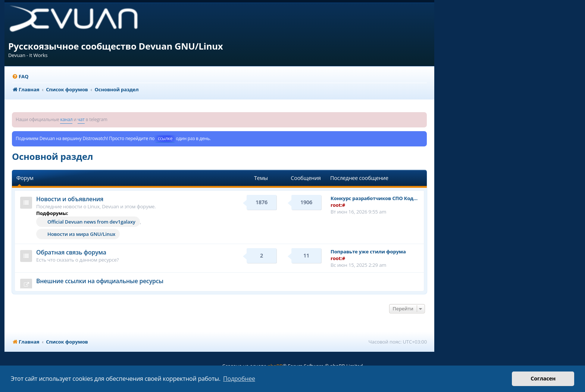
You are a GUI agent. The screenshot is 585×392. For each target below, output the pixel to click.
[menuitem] (20, 77)
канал (66, 119)
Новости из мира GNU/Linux (81, 234)
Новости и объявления (70, 199)
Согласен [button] (543, 378)
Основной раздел (52, 156)
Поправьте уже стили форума (368, 252)
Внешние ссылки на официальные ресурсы (100, 281)
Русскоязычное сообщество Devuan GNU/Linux (116, 46)
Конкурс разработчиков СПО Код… (374, 198)
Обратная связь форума (71, 252)
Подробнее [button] (239, 379)
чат (81, 119)
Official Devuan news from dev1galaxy (91, 222)
